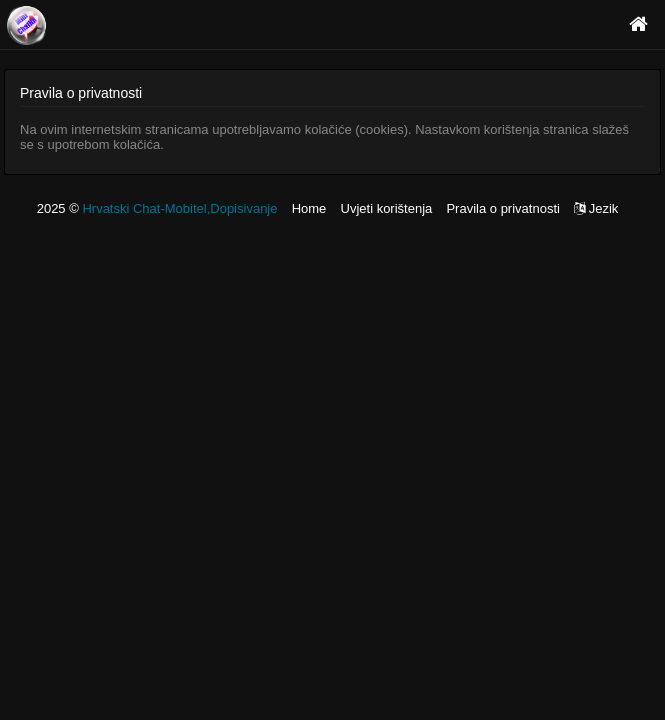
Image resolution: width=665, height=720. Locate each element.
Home (309, 208)
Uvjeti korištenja (387, 208)
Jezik (596, 208)
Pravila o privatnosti (502, 208)
